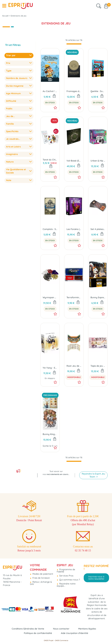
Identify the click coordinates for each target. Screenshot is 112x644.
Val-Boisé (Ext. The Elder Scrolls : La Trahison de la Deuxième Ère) (74, 161)
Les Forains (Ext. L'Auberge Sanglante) (74, 229)
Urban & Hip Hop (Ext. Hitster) (98, 161)
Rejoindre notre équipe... (66, 585)
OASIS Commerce (62, 640)
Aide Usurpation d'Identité (75, 633)
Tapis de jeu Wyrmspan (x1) (98, 366)
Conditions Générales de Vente (28, 629)
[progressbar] (74, 44)
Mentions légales (87, 629)
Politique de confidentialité (38, 633)
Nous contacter (61, 629)
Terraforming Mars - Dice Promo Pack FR (74, 297)
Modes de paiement (42, 574)
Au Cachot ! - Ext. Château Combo (50, 91)
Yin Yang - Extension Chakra (50, 368)
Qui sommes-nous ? (69, 580)
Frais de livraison (41, 578)
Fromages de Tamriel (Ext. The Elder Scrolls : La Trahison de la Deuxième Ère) (74, 91)
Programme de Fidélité (66, 571)
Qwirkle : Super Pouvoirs (98, 91)
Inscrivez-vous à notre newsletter (96, 578)
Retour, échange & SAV (41, 583)
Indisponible (74, 377)
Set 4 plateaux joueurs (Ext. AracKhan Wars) (98, 229)
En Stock (50, 103)
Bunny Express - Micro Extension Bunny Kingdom (98, 297)
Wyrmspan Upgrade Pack (50, 297)
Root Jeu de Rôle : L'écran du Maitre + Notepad (74, 366)
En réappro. (50, 378)
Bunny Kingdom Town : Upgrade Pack (50, 434)
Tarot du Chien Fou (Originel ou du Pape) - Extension (50, 160)
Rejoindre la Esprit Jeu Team (93, 475)
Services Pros (66, 576)
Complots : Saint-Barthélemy (50, 229)
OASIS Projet (49, 640)
